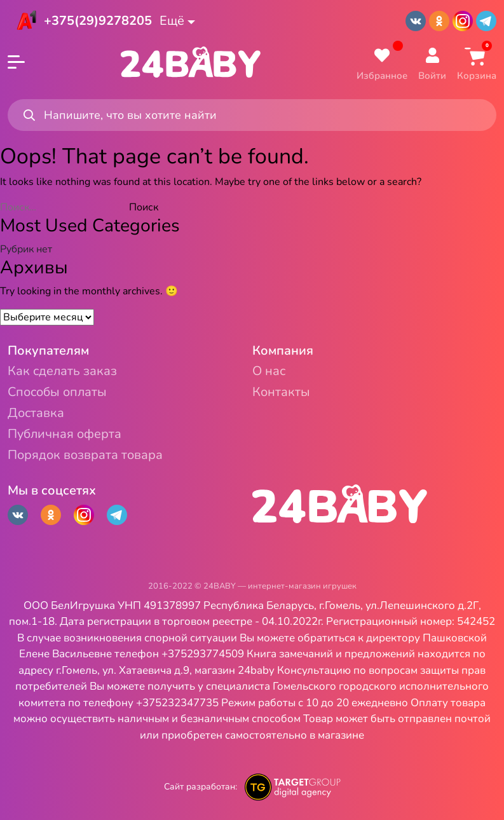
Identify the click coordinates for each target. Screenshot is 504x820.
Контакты (281, 393)
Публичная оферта (65, 434)
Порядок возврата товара (85, 455)
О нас (269, 372)
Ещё (172, 21)
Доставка (36, 413)
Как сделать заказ (62, 372)
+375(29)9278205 (98, 21)
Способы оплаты (57, 393)
